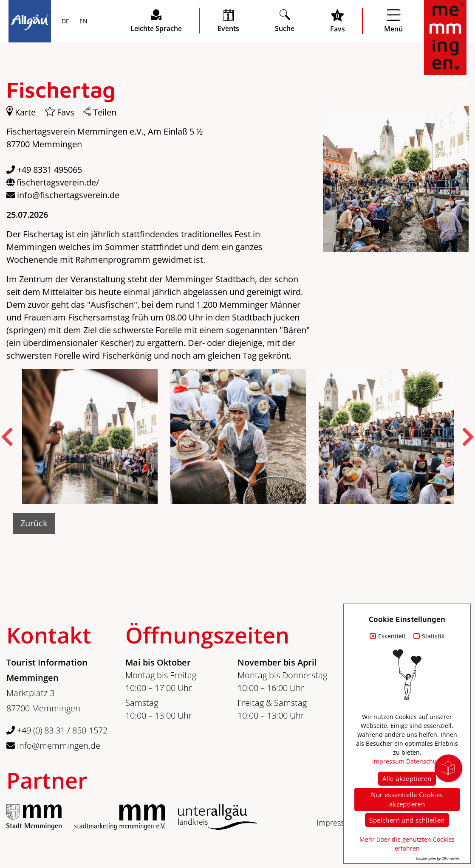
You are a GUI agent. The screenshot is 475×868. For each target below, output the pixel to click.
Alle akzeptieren (407, 778)
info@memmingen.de (53, 746)
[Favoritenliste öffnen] (338, 21)
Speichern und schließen (407, 820)
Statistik (433, 636)
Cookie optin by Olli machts (438, 858)
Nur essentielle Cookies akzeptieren (407, 799)
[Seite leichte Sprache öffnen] (156, 21)
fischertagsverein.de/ (58, 182)
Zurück (34, 523)
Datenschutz (424, 761)
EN (83, 22)
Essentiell (392, 636)
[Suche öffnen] (285, 21)
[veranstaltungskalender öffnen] (228, 21)
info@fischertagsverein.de (68, 195)
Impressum (336, 823)
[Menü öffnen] (393, 21)
